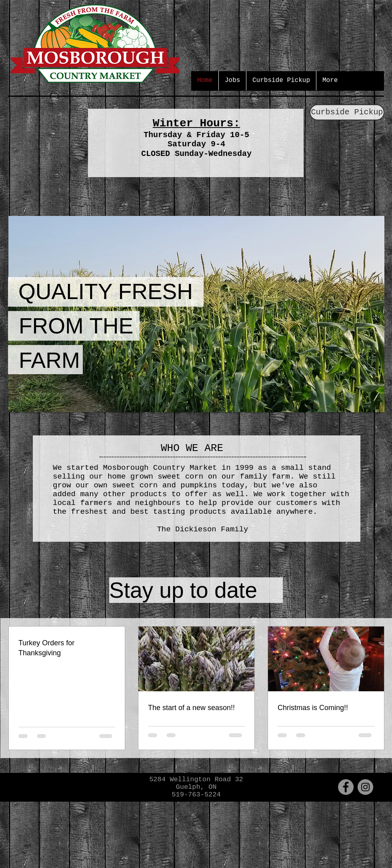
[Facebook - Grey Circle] (346, 787)
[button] (196, 314)
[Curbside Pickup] (347, 112)
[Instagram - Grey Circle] (365, 787)
